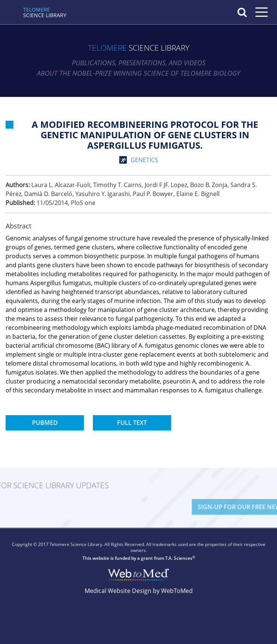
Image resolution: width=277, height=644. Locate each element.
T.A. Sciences (179, 558)
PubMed (45, 423)
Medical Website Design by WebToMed (139, 591)
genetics (144, 160)
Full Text (132, 423)
